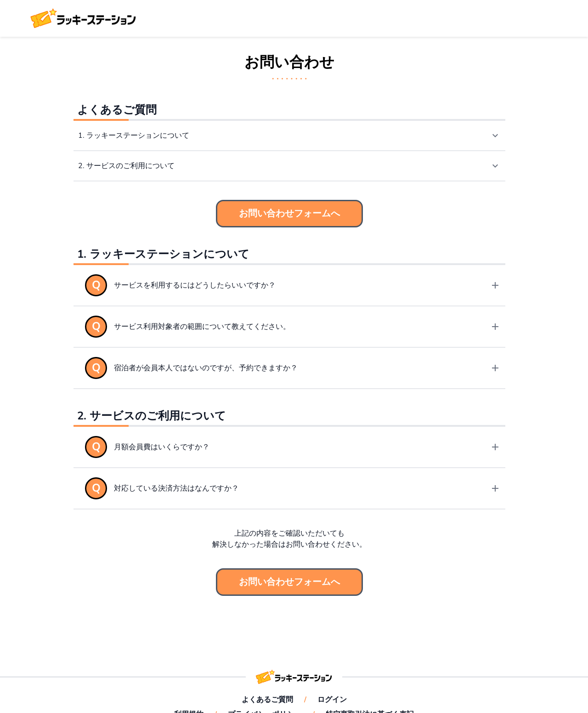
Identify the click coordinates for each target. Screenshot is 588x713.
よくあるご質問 (267, 700)
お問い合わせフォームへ (289, 213)
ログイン (332, 700)
